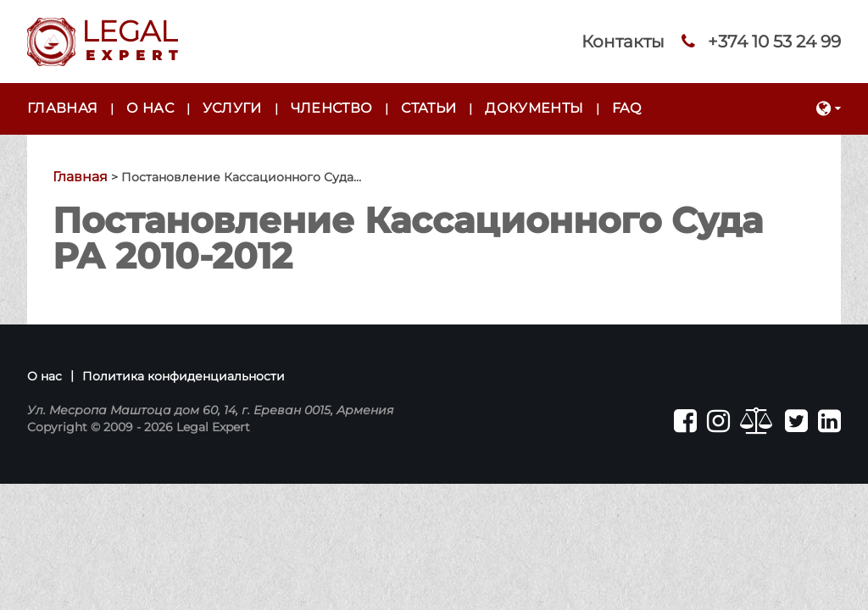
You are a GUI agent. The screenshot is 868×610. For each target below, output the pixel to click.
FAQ (626, 108)
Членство (332, 108)
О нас (150, 108)
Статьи (428, 108)
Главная (62, 108)
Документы (534, 108)
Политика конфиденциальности (184, 376)
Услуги (232, 108)
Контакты (623, 42)
